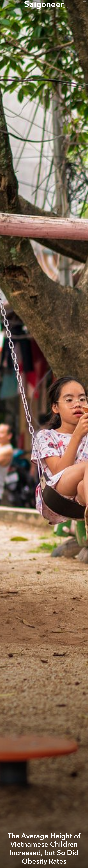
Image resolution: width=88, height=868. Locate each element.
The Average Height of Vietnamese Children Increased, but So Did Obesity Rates (44, 849)
